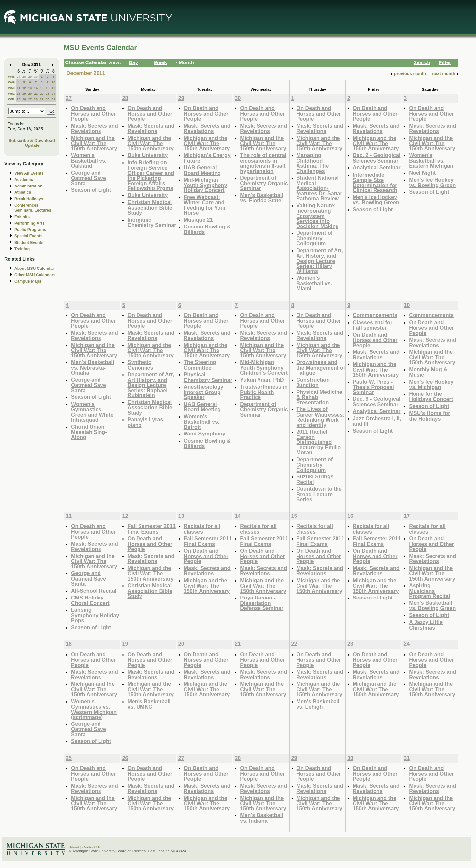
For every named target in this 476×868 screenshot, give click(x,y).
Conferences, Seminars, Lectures (33, 208)
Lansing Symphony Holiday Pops (95, 615)
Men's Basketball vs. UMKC (149, 704)
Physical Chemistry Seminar (208, 377)
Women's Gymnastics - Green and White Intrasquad (92, 412)
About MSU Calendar (34, 269)
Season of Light (91, 190)
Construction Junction (313, 382)
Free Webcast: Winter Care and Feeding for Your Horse (205, 205)
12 (24, 88)
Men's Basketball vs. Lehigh (318, 704)
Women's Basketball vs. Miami (314, 283)
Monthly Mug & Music (428, 372)
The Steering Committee (200, 365)
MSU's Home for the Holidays (429, 416)
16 (47, 88)
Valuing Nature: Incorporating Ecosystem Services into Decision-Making (318, 216)
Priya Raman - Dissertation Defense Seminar (262, 603)
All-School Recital (94, 591)
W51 (11, 93)
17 (53, 88)
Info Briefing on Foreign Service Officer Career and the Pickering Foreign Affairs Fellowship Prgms (151, 175)
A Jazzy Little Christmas (426, 625)
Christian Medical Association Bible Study (150, 207)
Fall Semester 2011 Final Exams (151, 529)
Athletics (23, 192)
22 (42, 93)
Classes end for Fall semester (373, 325)
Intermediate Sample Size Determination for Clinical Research (375, 183)
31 (53, 99)
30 (36, 77)
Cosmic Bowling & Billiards (207, 229)
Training (22, 249)
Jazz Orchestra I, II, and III (377, 421)
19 (24, 93)
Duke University (147, 155)
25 (18, 99)
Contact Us (92, 847)
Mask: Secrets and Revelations (95, 128)
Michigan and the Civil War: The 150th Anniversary (94, 143)
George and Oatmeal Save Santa (89, 178)
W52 (11, 99)
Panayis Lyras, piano (146, 422)
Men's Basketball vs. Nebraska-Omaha (93, 367)
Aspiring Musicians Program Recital (429, 591)
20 (30, 93)
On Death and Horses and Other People (94, 113)
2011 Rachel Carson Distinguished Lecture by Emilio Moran (319, 442)
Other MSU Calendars (35, 275)
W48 (11, 77)
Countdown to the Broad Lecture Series (319, 494)
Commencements (375, 315)
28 (24, 77)
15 (42, 88)
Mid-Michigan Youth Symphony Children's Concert (264, 367)
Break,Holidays (29, 199)
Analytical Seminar (377, 167)
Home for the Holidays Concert (431, 397)
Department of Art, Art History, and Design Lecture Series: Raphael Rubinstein (151, 385)
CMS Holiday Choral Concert (90, 600)
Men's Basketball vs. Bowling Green (432, 606)
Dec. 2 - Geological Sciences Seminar (377, 158)
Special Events (28, 236)
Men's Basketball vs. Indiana (261, 818)
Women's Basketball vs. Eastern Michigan (431, 160)
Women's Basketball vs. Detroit (202, 422)
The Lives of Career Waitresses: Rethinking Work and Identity (321, 417)
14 (36, 88)
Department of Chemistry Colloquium (315, 238)
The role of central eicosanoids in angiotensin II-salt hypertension (263, 163)
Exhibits (22, 217)
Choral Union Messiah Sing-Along (89, 432)
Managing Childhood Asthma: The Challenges (313, 163)
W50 (11, 88)
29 (30, 77)
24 (53, 93)
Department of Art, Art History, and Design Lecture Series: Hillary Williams (320, 261)
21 (36, 93)
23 (47, 93)
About (74, 847)
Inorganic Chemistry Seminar (152, 222)
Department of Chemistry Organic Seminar (264, 183)
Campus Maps (28, 281)
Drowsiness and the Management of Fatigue (321, 367)
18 (18, 93)
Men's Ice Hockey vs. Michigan (431, 384)
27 (18, 77)
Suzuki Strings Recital (315, 479)
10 (53, 82)
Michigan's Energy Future (207, 158)
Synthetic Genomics (140, 365)
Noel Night (422, 173)
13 (30, 88)
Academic (24, 180)
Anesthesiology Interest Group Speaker (204, 392)
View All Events (29, 173)
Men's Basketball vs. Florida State (261, 198)
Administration (28, 186)
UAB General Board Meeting (202, 170)
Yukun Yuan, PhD (262, 380)
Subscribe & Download (32, 140)
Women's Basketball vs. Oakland (89, 160)
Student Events (29, 243)
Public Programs (30, 230)
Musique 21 (198, 220)
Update (32, 145)
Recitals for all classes (202, 529)
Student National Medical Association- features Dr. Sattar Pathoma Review (319, 188)
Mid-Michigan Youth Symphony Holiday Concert (206, 185)
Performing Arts (29, 223)
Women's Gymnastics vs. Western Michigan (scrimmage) (94, 709)
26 (24, 99)
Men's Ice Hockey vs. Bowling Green (376, 200)
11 (18, 88)
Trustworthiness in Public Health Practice (264, 392)
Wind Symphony (205, 434)
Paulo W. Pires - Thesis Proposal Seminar (373, 387)
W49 (11, 82)
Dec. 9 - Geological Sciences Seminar (377, 402)
